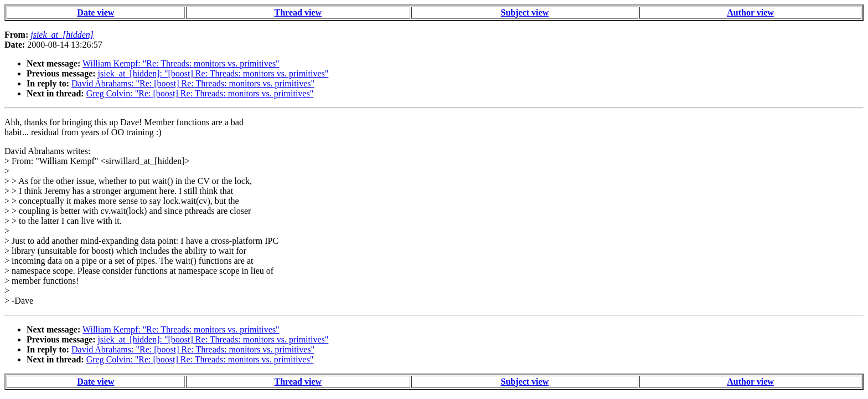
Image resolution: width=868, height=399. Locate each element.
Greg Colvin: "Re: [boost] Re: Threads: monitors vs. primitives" (200, 93)
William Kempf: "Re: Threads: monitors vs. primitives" (181, 63)
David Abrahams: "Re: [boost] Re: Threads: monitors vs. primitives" (193, 83)
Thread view (298, 12)
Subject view (525, 12)
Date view (95, 12)
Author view (750, 12)
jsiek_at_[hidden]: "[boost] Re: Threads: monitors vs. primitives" (213, 73)
